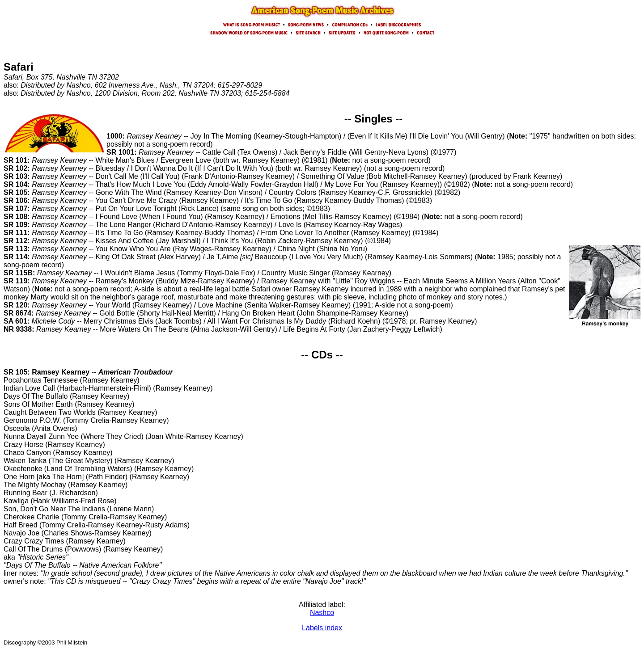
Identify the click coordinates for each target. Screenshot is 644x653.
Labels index (322, 628)
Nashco (322, 613)
